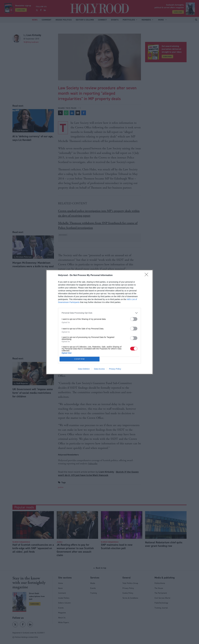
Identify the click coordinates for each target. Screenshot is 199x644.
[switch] (134, 319)
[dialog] (99, 322)
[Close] (147, 275)
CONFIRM (80, 359)
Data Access (99, 369)
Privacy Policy (115, 369)
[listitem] (99, 313)
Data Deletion (84, 369)
